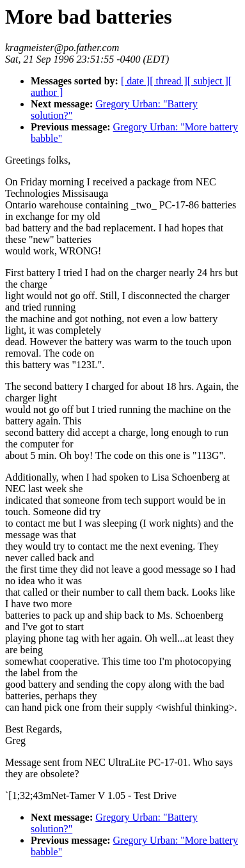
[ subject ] (208, 81)
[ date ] (135, 81)
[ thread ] (169, 81)
